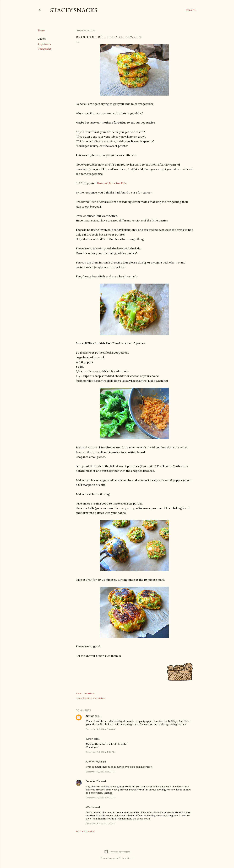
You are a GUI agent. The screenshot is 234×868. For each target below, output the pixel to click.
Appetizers (44, 44)
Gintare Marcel (126, 858)
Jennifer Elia (93, 781)
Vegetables (45, 49)
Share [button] (41, 31)
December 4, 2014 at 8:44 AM (101, 729)
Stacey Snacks (74, 10)
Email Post (89, 693)
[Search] (191, 10)
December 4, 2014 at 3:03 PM (101, 772)
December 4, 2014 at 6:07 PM (101, 798)
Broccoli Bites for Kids (112, 183)
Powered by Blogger (117, 852)
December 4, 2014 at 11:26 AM (101, 752)
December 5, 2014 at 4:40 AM (101, 823)
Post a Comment (86, 831)
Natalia (90, 716)
